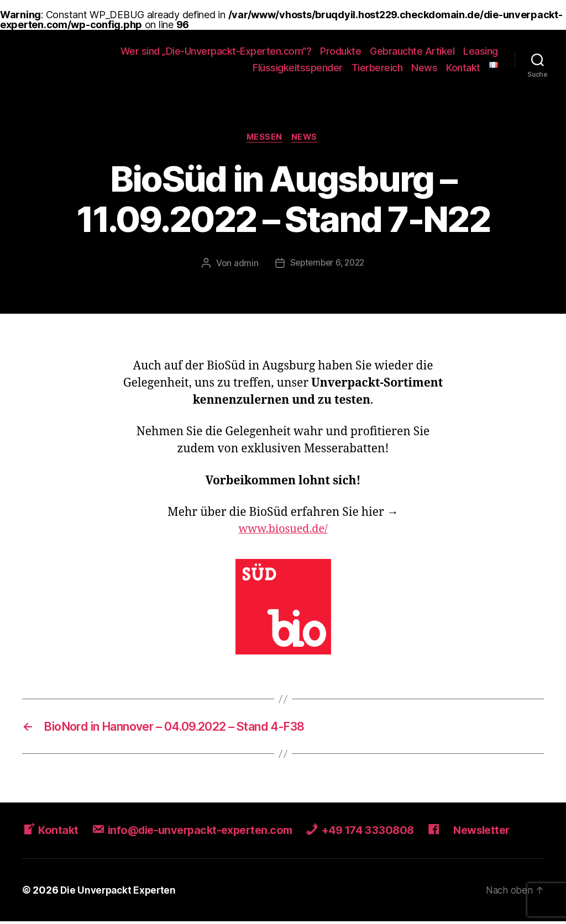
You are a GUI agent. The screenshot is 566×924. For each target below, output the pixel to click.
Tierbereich (377, 68)
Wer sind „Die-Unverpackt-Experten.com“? (216, 51)
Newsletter (503, 833)
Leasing (481, 51)
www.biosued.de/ (283, 530)
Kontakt (463, 68)
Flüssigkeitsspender (298, 68)
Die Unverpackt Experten (120, 893)
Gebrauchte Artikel (412, 51)
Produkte (340, 51)
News (424, 68)
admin (243, 265)
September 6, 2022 (327, 265)
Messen (264, 138)
